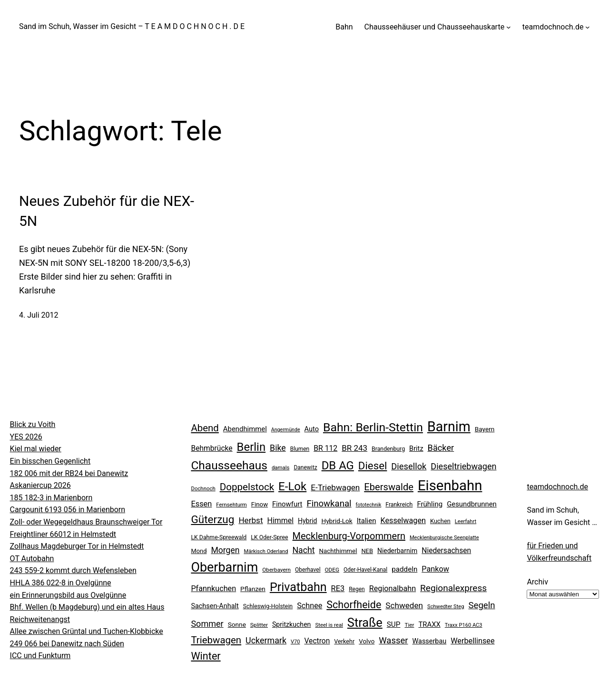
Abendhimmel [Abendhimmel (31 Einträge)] (245, 429)
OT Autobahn (32, 559)
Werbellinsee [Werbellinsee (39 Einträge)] (472, 641)
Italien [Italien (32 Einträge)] (367, 521)
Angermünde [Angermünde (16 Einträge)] (286, 430)
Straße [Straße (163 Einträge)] (365, 622)
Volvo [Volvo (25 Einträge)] (367, 641)
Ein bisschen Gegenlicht (50, 461)
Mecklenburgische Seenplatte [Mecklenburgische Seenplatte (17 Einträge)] (444, 538)
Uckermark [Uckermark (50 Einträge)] (266, 640)
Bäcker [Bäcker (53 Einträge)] (441, 448)
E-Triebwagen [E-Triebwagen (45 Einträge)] (335, 487)
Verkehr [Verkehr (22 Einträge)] (344, 641)
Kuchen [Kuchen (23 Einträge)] (440, 521)
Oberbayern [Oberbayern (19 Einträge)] (276, 570)
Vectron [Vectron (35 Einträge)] (317, 641)
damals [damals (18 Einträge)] (281, 467)
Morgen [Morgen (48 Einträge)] (225, 550)
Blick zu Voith (33, 424)
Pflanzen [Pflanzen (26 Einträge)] (253, 589)
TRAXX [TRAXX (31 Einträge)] (429, 624)
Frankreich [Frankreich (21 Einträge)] (399, 505)
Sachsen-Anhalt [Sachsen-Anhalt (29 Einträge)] (215, 606)
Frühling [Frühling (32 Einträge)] (430, 504)
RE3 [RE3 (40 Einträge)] (338, 588)
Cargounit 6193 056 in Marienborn (68, 510)
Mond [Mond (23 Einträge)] (199, 551)
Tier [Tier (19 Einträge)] (409, 625)
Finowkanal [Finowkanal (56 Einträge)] (329, 504)
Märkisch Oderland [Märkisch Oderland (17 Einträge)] (266, 551)
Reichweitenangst (40, 619)
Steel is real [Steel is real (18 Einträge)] (329, 625)
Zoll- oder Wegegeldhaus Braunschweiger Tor (86, 522)
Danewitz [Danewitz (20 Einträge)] (305, 467)
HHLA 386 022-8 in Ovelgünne (61, 583)
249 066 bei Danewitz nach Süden (67, 644)
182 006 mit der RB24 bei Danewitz (69, 473)
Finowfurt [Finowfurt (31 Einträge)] (287, 504)
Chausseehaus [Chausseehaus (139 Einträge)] (229, 465)
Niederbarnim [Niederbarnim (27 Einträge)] (397, 551)
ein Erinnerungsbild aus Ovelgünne (68, 595)
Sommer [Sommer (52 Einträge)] (207, 624)
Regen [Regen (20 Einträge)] (357, 589)
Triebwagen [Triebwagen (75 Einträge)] (216, 640)
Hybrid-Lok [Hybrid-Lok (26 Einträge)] (337, 521)
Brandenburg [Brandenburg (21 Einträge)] (388, 449)
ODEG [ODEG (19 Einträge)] (332, 570)
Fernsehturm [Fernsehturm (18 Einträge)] (231, 505)
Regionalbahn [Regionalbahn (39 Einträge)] (393, 588)
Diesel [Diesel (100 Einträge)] (373, 466)
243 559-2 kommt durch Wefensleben (73, 570)
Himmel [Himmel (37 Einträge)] (280, 520)
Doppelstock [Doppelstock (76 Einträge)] (247, 487)
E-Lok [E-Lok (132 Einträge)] (292, 486)
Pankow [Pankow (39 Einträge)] (435, 569)
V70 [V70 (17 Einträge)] (295, 642)
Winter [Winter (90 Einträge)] (206, 656)
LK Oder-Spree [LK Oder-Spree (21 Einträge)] (269, 537)
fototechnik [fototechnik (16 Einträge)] (369, 505)
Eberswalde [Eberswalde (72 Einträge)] (389, 487)
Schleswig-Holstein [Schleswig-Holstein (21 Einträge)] (268, 606)
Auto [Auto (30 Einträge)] (312, 429)
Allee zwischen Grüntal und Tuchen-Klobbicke (87, 631)
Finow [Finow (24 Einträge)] (260, 504)
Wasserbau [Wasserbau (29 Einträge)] (430, 641)
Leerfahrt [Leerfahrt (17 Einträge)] (466, 521)
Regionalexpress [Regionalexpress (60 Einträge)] (453, 588)
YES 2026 (26, 437)
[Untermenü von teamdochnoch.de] (588, 27)
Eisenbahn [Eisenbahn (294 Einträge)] (450, 486)
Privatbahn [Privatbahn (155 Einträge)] (298, 587)
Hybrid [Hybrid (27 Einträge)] (307, 521)
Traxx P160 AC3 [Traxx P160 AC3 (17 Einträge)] (464, 625)
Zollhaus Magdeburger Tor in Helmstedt (77, 546)
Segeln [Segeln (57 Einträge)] (481, 605)
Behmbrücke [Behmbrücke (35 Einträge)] (211, 448)
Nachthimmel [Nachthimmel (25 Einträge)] (338, 551)
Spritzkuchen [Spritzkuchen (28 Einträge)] (292, 624)
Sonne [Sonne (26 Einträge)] (237, 624)
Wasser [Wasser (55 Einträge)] (393, 641)
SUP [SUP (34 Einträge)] (394, 624)
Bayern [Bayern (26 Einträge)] (485, 429)
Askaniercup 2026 (40, 485)
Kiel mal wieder (36, 449)
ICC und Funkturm (40, 656)
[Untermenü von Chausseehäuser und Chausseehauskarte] (509, 27)
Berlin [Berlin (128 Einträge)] (251, 447)
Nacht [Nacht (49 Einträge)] (303, 550)
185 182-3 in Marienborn (51, 498)
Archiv (537, 582)
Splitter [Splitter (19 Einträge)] (259, 625)
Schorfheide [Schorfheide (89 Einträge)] (354, 605)
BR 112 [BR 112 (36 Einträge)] (325, 448)
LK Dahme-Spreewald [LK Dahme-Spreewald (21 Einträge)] (219, 537)
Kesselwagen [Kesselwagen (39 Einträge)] (403, 520)
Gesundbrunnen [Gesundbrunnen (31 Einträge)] (472, 504)
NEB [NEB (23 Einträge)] (367, 551)
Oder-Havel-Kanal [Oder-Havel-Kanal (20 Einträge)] (365, 570)
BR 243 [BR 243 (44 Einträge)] (354, 448)
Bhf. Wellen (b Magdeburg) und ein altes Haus (87, 607)
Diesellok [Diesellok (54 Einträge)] (409, 466)
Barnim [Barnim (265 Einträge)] (449, 427)
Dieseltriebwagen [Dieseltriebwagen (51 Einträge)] (463, 466)
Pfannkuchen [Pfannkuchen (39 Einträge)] (213, 588)
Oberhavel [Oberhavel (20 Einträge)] (308, 570)
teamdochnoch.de (557, 487)
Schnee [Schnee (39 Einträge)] (309, 606)
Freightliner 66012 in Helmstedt (63, 534)
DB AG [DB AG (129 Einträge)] (338, 466)
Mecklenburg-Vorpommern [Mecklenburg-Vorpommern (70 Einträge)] (349, 536)
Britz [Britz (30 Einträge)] (416, 448)
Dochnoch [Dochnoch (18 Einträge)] (203, 488)
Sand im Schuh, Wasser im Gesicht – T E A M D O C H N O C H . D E (132, 26)
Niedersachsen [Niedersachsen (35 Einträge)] (446, 550)
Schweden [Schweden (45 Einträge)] (404, 605)
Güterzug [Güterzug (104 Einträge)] (212, 520)
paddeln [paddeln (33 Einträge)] (404, 569)
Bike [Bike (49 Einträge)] (278, 448)
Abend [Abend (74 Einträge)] (205, 428)
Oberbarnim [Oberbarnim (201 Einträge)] (224, 567)
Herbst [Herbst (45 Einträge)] (250, 520)
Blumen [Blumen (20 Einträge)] (300, 449)
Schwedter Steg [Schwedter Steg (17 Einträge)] (446, 607)
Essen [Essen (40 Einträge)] (201, 504)
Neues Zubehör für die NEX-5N (107, 211)
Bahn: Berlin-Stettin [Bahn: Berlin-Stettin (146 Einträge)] (373, 427)
